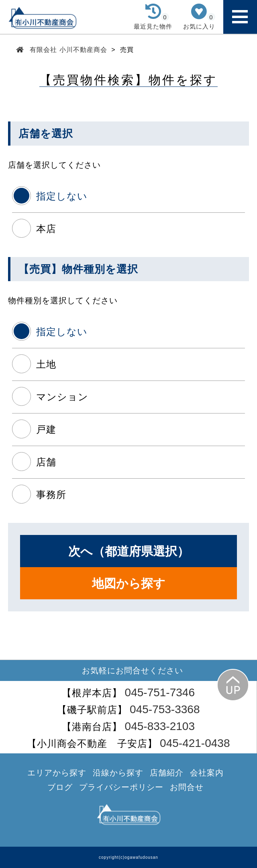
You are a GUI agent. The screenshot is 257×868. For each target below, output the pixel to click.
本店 (46, 229)
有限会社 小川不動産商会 (68, 50)
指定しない (62, 196)
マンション (62, 397)
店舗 (46, 462)
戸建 (46, 429)
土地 (46, 364)
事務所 (51, 495)
